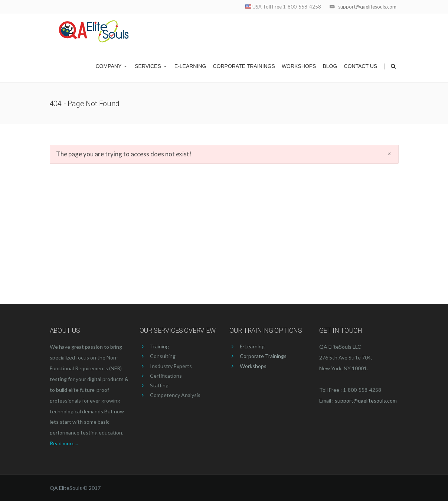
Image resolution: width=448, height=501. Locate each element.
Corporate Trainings (244, 66)
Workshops (299, 66)
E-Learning (190, 66)
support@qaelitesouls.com (367, 7)
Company (112, 66)
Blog (330, 66)
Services (151, 66)
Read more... (64, 443)
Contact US (360, 66)
